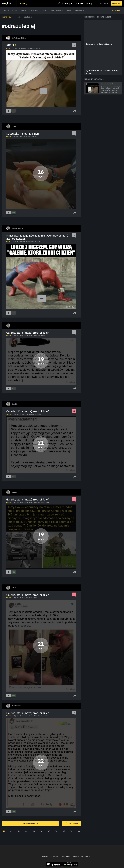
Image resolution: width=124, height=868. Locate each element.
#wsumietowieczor (44, 502)
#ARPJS (38, 48)
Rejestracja (116, 3)
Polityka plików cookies (82, 857)
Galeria (23, 10)
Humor (15, 10)
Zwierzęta (5, 10)
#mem (15, 48)
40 (26, 831)
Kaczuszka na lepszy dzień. (23, 134)
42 (11, 831)
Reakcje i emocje (57, 10)
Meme (8, 48)
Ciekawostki (34, 10)
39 (34, 831)
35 (64, 831)
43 (4, 831)
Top (91, 3)
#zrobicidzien (31, 48)
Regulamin (66, 857)
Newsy (69, 10)
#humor (16, 241)
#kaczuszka (24, 136)
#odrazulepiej (22, 48)
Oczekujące (66, 3)
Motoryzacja (80, 10)
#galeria (17, 335)
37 (49, 831)
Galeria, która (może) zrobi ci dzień (28, 333)
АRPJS (11, 45)
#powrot (23, 414)
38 (41, 831)
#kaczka (17, 136)
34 (71, 831)
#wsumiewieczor (43, 716)
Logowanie (104, 3)
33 (79, 831)
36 (56, 831)
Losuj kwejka (72, 824)
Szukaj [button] (118, 10)
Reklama (55, 857)
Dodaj (24, 3)
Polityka (45, 10)
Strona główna (8, 17)
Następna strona (30, 824)
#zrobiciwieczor (43, 335)
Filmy (80, 3)
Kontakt (45, 857)
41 (19, 831)
